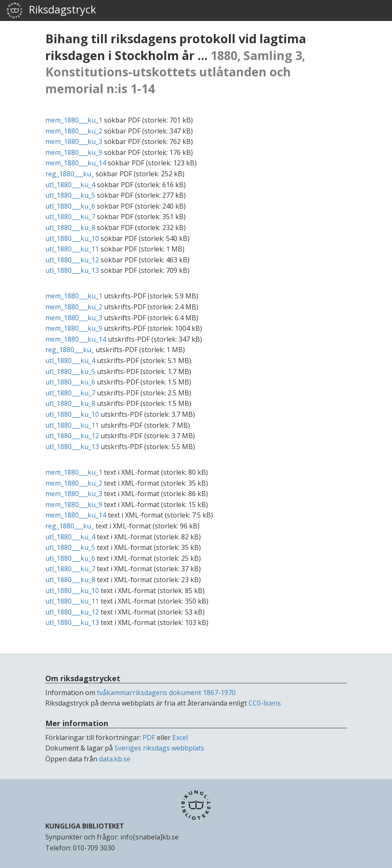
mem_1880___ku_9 (74, 152)
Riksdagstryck (51, 10)
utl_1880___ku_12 (72, 260)
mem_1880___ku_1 (74, 120)
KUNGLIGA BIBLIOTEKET (85, 826)
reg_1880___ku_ (70, 174)
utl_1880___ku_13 (72, 270)
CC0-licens (265, 703)
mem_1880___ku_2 (74, 131)
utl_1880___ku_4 (70, 185)
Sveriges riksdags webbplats (159, 748)
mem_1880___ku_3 (74, 141)
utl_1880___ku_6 (70, 206)
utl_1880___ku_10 (72, 238)
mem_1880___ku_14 (76, 163)
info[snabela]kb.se (149, 837)
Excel (180, 737)
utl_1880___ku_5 (70, 195)
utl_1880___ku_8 (70, 227)
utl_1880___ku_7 (70, 217)
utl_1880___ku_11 (72, 249)
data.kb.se (115, 759)
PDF (149, 737)
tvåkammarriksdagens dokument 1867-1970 (166, 693)
